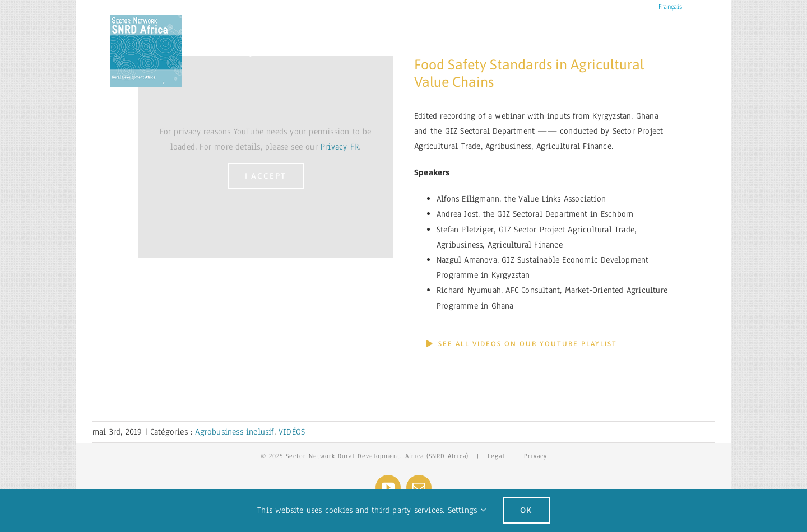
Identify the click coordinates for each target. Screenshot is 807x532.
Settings (467, 510)
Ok (526, 510)
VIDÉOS (292, 432)
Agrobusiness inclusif (234, 432)
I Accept (266, 176)
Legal (496, 456)
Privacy (535, 456)
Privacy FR (340, 147)
